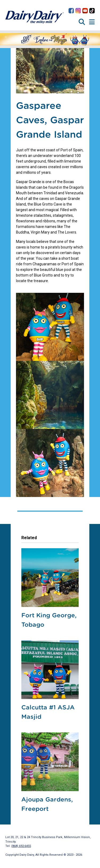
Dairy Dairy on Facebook (71, 11)
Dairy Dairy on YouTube (85, 11)
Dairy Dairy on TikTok (92, 11)
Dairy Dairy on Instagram (78, 11)
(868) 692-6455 (21, 846)
